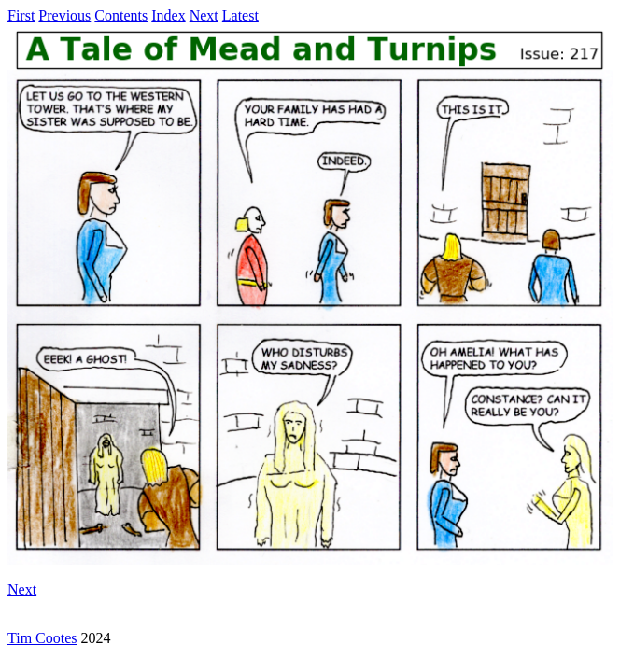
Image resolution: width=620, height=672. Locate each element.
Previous (64, 15)
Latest (240, 15)
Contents (121, 15)
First (21, 15)
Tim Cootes (42, 638)
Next (204, 15)
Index (168, 15)
